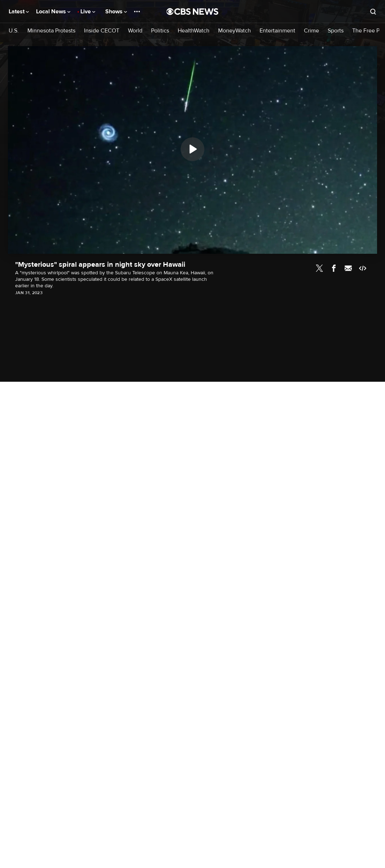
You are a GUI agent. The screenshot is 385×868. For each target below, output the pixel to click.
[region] (192, 150)
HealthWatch (194, 31)
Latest (19, 12)
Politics (160, 31)
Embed (363, 268)
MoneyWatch (234, 31)
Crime (311, 31)
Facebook (334, 268)
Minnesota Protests (51, 31)
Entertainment (277, 31)
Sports (336, 31)
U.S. (14, 31)
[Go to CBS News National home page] (192, 12)
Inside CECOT (102, 31)
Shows (116, 12)
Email (348, 268)
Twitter (319, 268)
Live (88, 12)
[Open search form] (373, 12)
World (135, 31)
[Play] (192, 149)
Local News (53, 12)
